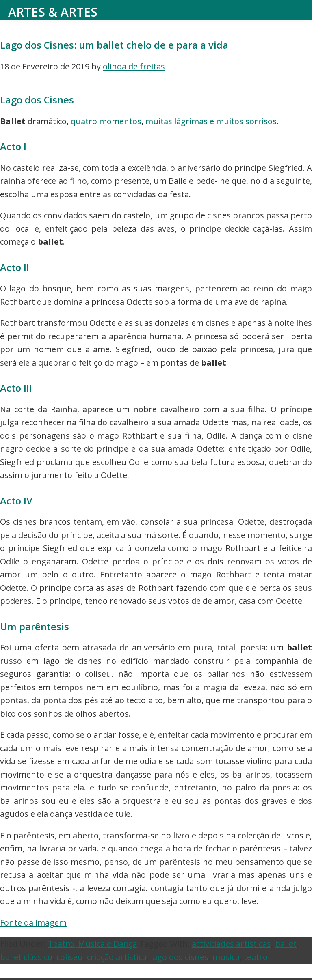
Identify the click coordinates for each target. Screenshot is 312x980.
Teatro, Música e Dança (92, 944)
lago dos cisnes (180, 957)
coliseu (70, 957)
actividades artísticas (231, 944)
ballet (286, 944)
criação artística (117, 957)
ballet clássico (26, 957)
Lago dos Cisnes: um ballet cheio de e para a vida (114, 45)
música (226, 957)
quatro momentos (106, 121)
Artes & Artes (53, 12)
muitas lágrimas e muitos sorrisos (211, 121)
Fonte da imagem (33, 923)
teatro (256, 957)
